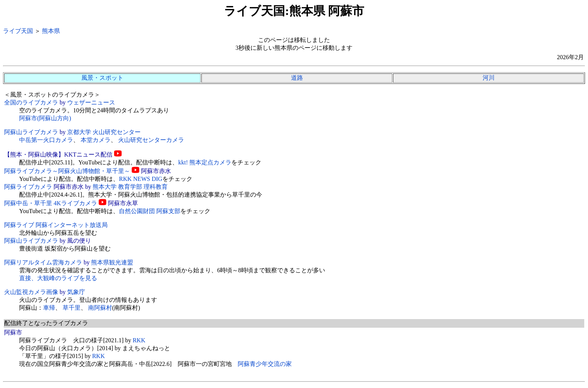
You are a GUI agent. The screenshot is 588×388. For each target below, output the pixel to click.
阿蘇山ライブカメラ (31, 132)
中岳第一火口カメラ (46, 140)
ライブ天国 (18, 31)
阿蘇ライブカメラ (28, 187)
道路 (297, 78)
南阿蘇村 (100, 308)
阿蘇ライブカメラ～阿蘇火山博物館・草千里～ (67, 171)
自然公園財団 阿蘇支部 (150, 211)
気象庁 (76, 292)
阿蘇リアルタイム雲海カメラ (43, 262)
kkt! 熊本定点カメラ (205, 162)
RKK (139, 340)
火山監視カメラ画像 (31, 292)
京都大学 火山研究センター (104, 132)
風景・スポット (102, 78)
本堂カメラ (96, 140)
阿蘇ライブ (19, 225)
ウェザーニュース (91, 102)
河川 (489, 78)
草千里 (72, 308)
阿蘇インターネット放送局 (72, 225)
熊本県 (51, 31)
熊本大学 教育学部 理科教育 (130, 187)
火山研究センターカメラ (151, 140)
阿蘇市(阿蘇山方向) (45, 118)
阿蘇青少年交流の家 (265, 364)
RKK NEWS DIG (141, 179)
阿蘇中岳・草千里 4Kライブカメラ (51, 203)
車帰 (49, 308)
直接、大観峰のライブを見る (58, 278)
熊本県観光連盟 (112, 262)
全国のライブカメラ (31, 102)
